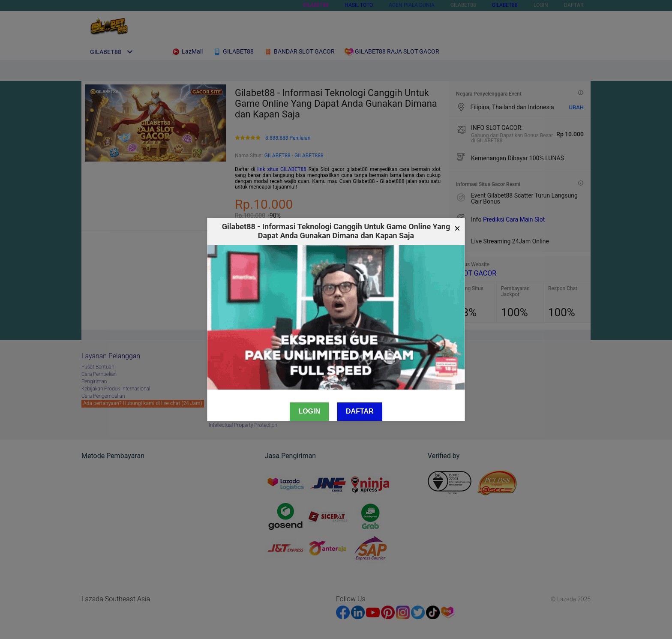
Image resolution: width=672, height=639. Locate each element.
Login (309, 411)
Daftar (360, 411)
